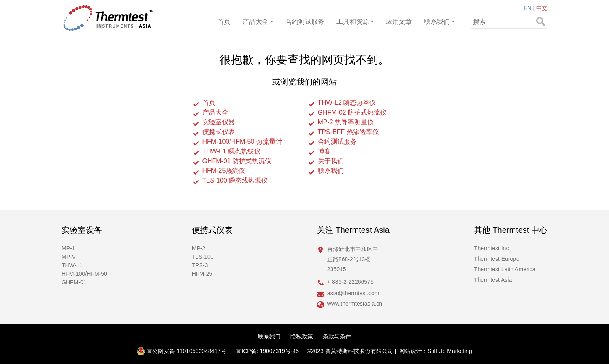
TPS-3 (200, 265)
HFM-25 (202, 274)
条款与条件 (337, 336)
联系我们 (437, 22)
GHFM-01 (74, 282)
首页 (224, 22)
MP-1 (68, 248)
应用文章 (399, 22)
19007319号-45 (279, 351)
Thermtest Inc (492, 248)
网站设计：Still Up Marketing (436, 351)
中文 (542, 8)
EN (527, 8)
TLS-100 (203, 257)
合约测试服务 (305, 22)
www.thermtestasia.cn (355, 304)
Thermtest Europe (497, 259)
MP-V (69, 257)
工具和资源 (353, 22)
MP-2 (199, 248)
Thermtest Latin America (505, 269)
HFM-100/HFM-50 (84, 274)
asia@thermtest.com (353, 293)
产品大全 (256, 22)
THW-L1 (72, 265)
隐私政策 (302, 336)
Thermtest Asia (493, 280)
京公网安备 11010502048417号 (182, 351)
